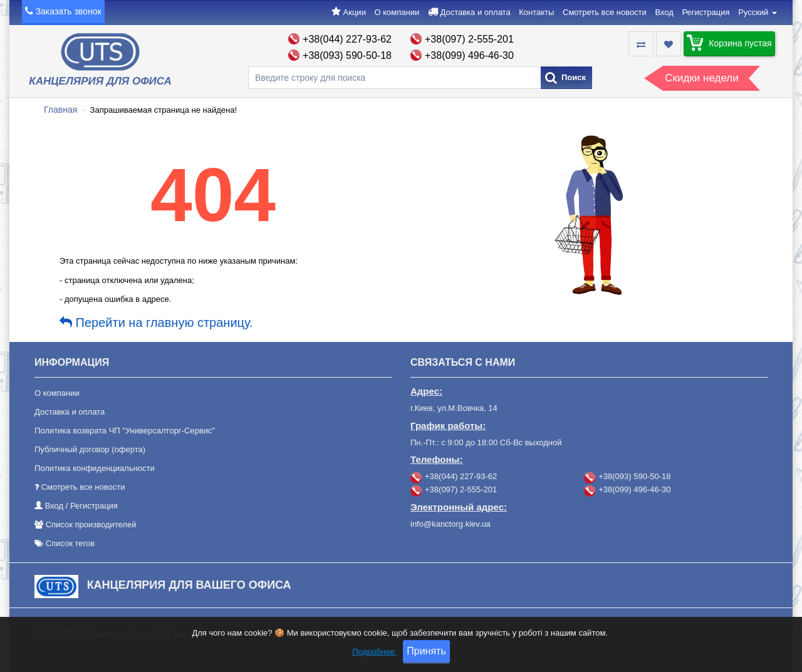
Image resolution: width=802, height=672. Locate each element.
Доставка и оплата (475, 12)
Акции (355, 12)
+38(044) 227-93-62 (347, 39)
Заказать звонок (69, 11)
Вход (664, 12)
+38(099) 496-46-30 (469, 55)
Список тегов (70, 543)
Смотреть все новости (605, 12)
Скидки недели (701, 78)
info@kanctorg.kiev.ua (450, 524)
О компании (397, 12)
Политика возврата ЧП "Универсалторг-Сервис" (125, 431)
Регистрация (706, 12)
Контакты (536, 12)
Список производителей (91, 525)
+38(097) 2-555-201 (469, 39)
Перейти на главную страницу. (156, 323)
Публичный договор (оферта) (90, 449)
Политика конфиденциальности (95, 468)
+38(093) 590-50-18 (347, 55)
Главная (60, 110)
